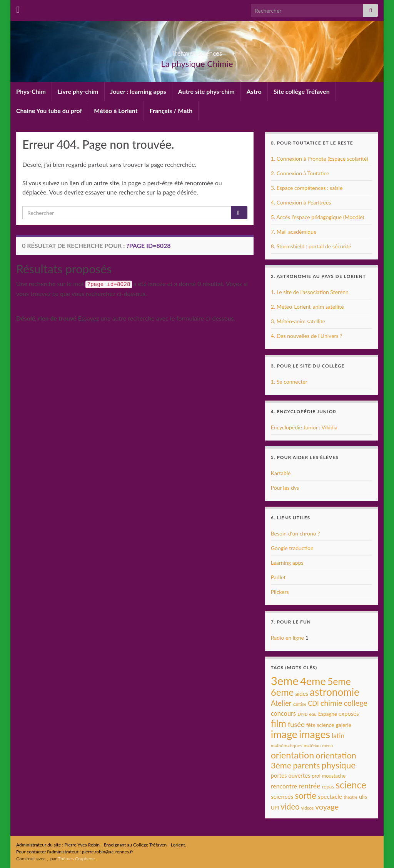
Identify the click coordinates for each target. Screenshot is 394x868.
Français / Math (171, 111)
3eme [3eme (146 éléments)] (285, 681)
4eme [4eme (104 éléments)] (313, 681)
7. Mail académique (294, 232)
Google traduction (292, 548)
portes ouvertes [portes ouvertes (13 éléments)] (291, 775)
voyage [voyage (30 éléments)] (327, 807)
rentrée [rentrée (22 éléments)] (310, 786)
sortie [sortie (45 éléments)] (306, 796)
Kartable (281, 473)
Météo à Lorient (116, 111)
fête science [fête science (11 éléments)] (320, 725)
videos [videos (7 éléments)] (307, 808)
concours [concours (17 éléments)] (284, 713)
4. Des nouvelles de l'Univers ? (307, 336)
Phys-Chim (31, 91)
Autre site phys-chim (206, 91)
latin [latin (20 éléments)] (338, 736)
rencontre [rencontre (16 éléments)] (284, 786)
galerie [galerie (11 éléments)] (344, 725)
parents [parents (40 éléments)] (306, 765)
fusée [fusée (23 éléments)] (296, 724)
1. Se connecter (289, 382)
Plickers (280, 592)
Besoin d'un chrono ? (295, 533)
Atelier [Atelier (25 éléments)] (281, 703)
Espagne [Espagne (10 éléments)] (328, 714)
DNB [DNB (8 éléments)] (302, 714)
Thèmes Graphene (76, 859)
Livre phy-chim (78, 91)
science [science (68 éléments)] (351, 785)
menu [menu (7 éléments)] (327, 746)
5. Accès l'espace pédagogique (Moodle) (317, 217)
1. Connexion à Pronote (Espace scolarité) (320, 159)
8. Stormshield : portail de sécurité (311, 246)
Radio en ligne (287, 638)
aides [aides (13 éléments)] (302, 693)
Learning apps (287, 563)
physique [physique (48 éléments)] (339, 765)
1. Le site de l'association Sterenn (310, 292)
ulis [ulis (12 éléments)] (363, 797)
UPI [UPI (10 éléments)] (275, 808)
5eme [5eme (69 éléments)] (339, 681)
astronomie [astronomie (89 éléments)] (335, 692)
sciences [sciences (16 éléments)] (282, 796)
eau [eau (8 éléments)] (313, 714)
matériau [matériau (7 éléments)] (312, 746)
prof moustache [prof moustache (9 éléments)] (329, 776)
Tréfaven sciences (197, 51)
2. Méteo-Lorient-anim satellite (307, 307)
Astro (254, 91)
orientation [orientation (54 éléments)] (293, 755)
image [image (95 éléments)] (284, 734)
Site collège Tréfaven (302, 91)
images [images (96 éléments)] (315, 734)
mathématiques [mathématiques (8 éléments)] (287, 746)
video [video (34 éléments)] (290, 806)
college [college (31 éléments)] (356, 703)
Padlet (278, 577)
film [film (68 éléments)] (279, 723)
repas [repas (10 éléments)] (328, 787)
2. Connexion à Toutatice (300, 173)
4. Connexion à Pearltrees (301, 202)
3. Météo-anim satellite (298, 321)
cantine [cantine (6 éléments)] (300, 704)
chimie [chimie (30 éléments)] (331, 703)
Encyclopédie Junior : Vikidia (304, 427)
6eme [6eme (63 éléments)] (282, 692)
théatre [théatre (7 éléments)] (351, 797)
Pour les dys (285, 488)
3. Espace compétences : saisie (307, 188)
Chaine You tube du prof (49, 111)
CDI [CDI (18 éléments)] (313, 703)
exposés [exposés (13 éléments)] (349, 713)
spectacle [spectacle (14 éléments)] (330, 796)
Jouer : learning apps (138, 91)
